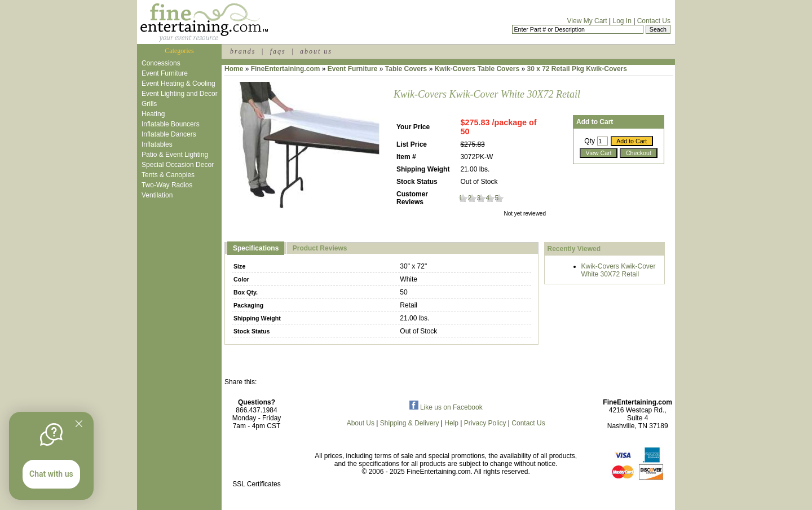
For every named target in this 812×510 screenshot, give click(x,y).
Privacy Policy (485, 423)
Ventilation (157, 195)
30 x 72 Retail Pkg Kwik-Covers (577, 69)
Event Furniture (165, 73)
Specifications (256, 248)
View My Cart (587, 21)
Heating (153, 114)
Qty (590, 141)
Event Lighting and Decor (180, 94)
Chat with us (51, 474)
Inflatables (157, 144)
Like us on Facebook (446, 407)
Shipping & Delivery (410, 423)
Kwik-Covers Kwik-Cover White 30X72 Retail (619, 270)
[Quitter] (79, 424)
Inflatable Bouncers (171, 124)
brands (243, 51)
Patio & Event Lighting (175, 155)
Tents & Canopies (168, 175)
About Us (361, 423)
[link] (257, 460)
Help (451, 423)
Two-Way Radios (167, 185)
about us (316, 51)
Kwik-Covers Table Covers (477, 69)
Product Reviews (320, 248)
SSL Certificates (257, 484)
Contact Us (654, 21)
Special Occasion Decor (178, 165)
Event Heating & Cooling (178, 83)
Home (234, 69)
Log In (622, 21)
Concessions (161, 63)
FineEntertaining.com (286, 69)
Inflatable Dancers (169, 134)
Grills (149, 104)
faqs (278, 51)
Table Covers (406, 69)
